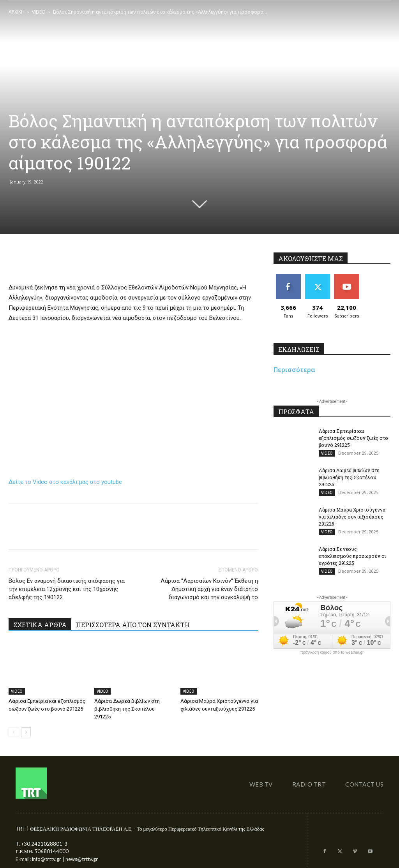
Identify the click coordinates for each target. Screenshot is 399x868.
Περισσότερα (294, 370)
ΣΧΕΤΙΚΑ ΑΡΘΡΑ (40, 625)
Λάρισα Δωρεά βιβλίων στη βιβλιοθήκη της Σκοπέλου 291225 (127, 709)
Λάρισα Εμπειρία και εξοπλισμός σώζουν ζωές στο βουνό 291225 (353, 438)
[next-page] (26, 732)
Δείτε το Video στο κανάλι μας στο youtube (65, 482)
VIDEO (39, 12)
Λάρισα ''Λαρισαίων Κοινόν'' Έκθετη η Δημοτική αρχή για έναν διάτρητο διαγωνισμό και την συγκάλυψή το (209, 589)
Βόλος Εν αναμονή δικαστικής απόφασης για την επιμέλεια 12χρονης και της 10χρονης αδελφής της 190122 (67, 589)
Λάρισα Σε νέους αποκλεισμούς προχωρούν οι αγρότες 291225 (352, 556)
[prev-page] (13, 732)
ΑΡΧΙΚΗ (17, 12)
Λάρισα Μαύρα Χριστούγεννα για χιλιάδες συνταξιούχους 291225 (352, 517)
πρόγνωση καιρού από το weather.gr (332, 653)
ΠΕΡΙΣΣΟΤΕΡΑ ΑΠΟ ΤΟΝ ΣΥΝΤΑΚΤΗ (133, 625)
